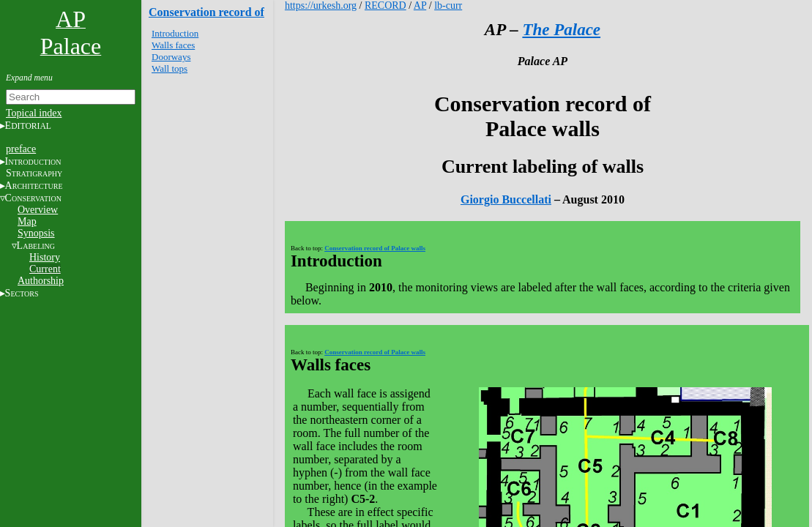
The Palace (561, 30)
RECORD (385, 5)
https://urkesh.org (321, 5)
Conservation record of (206, 12)
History (45, 257)
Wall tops (170, 68)
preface (21, 149)
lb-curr (448, 5)
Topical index (34, 113)
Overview (38, 210)
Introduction (175, 33)
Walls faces (173, 45)
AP (420, 5)
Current (45, 269)
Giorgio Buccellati (506, 199)
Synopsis (36, 233)
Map (27, 221)
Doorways (171, 57)
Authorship (41, 281)
